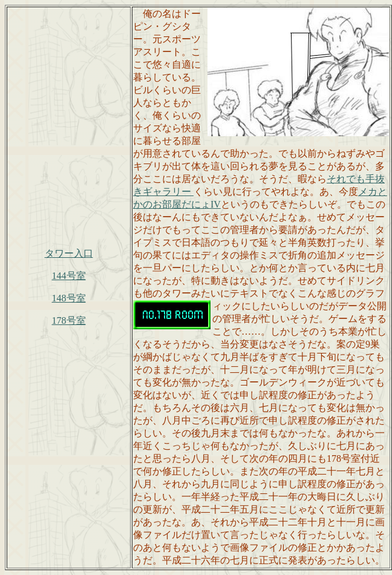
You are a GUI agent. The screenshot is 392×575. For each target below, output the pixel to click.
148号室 (69, 298)
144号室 (69, 276)
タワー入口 (69, 253)
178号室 (69, 320)
